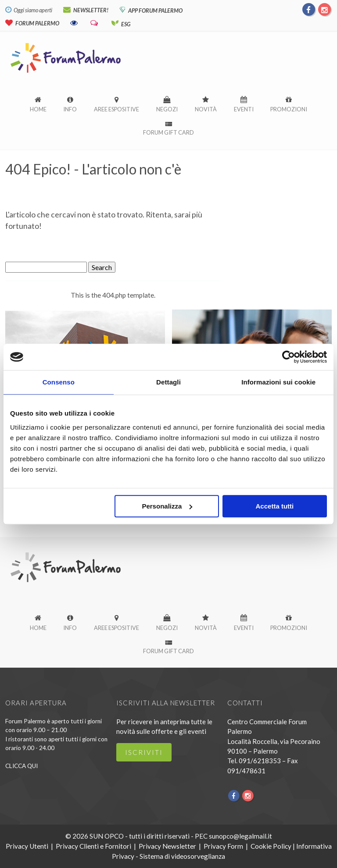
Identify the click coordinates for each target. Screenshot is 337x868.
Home (38, 109)
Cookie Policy (271, 846)
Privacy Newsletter (167, 846)
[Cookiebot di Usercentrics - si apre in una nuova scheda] (289, 357)
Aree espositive (117, 109)
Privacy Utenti (27, 846)
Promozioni (289, 109)
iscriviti (144, 752)
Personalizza (167, 506)
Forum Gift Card (168, 132)
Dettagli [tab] (168, 382)
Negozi (167, 109)
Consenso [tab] (59, 382)
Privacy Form (223, 846)
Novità (206, 109)
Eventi (244, 109)
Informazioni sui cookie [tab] (278, 382)
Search (102, 267)
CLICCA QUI (22, 766)
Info (70, 109)
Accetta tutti (275, 506)
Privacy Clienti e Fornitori (93, 846)
